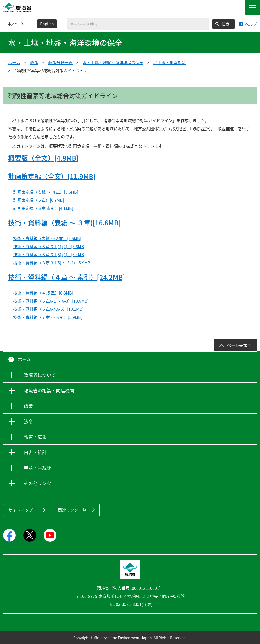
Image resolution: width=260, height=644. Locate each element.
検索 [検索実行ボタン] (225, 24)
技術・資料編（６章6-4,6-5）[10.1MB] (48, 309)
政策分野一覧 (60, 62)
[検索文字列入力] (138, 24)
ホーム (14, 62)
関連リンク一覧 (72, 510)
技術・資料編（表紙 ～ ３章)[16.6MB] (64, 223)
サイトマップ (21, 510)
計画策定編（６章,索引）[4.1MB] (43, 208)
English (47, 24)
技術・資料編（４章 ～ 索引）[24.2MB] (67, 277)
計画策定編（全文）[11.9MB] (52, 176)
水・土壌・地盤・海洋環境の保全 (113, 62)
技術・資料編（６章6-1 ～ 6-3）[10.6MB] (51, 301)
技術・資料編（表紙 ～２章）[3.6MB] (47, 238)
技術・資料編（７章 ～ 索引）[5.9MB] (48, 317)
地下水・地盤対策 (170, 62)
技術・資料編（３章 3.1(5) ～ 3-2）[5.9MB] (52, 263)
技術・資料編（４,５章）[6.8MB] (43, 293)
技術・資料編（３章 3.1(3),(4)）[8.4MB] (49, 254)
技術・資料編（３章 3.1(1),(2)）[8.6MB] (49, 246)
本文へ (13, 24)
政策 (34, 62)
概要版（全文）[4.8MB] (43, 158)
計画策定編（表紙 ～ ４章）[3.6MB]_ (47, 192)
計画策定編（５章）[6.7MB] (39, 200)
